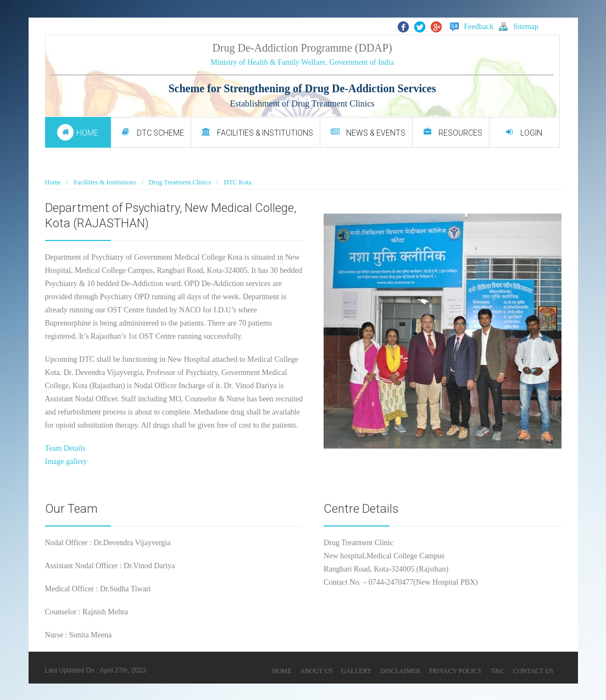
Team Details (65, 448)
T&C (498, 671)
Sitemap (519, 27)
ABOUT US (316, 671)
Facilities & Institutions (105, 182)
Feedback (472, 27)
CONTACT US (533, 671)
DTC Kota (238, 182)
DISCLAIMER (400, 671)
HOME (282, 671)
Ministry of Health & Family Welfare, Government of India (302, 62)
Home (53, 182)
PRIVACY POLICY (456, 671)
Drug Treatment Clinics (180, 182)
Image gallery (66, 461)
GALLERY (356, 671)
